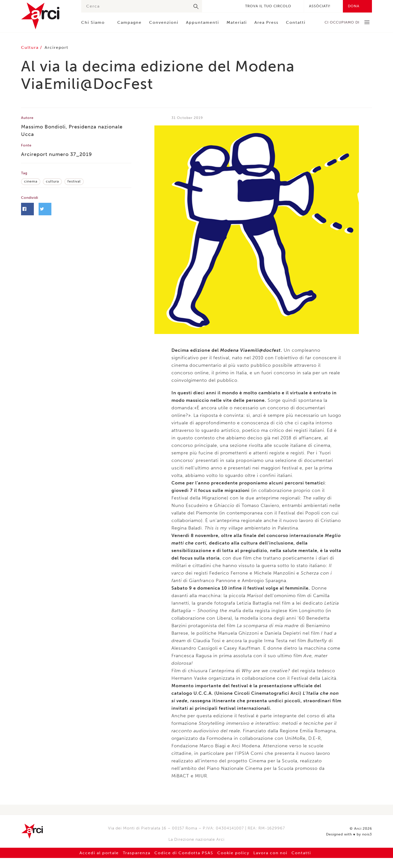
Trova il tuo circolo (268, 6)
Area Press (266, 22)
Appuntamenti (203, 22)
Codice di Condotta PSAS (184, 853)
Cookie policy (233, 853)
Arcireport (57, 47)
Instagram (226, 6)
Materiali (237, 22)
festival (74, 181)
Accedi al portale (99, 853)
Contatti (296, 22)
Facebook (211, 6)
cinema (31, 181)
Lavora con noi (271, 853)
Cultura (31, 47)
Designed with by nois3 (349, 834)
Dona (354, 6)
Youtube (233, 6)
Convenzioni (164, 22)
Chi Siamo (93, 22)
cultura (52, 181)
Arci (46, 16)
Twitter (218, 6)
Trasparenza (136, 853)
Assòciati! (320, 6)
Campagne (129, 22)
